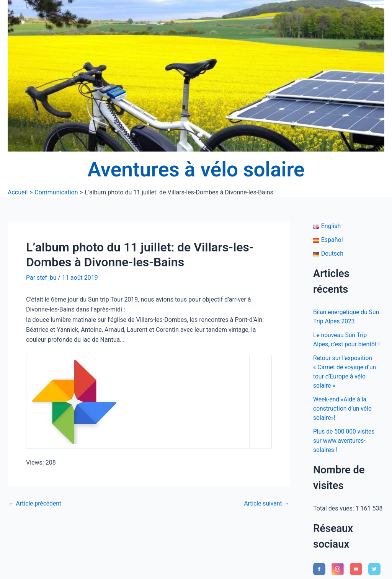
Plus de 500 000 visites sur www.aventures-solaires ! (345, 441)
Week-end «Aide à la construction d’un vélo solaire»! (343, 409)
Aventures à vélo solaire (196, 170)
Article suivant (266, 503)
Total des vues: (334, 508)
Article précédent (35, 503)
